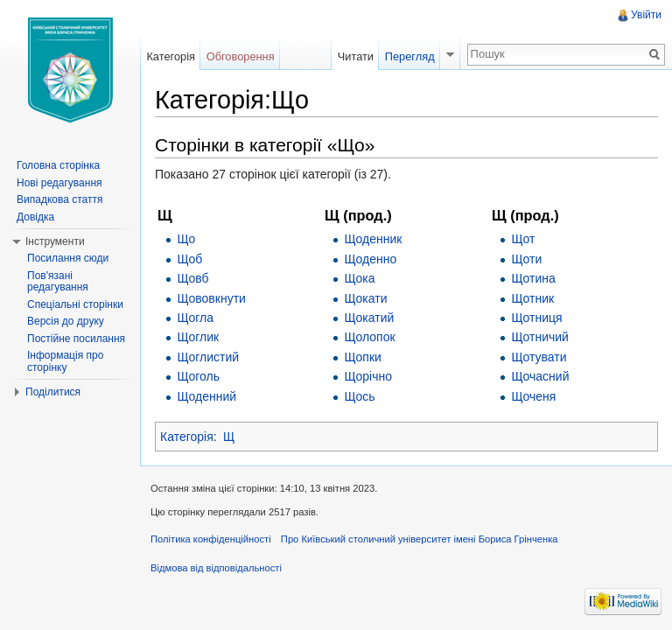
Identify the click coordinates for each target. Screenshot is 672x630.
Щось (359, 396)
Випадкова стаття (59, 199)
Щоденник (373, 239)
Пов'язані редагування (58, 282)
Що (186, 239)
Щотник (532, 298)
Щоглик (198, 337)
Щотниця (536, 318)
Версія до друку (66, 321)
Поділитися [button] (53, 392)
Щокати (365, 298)
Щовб (192, 278)
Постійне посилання (76, 339)
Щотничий (540, 337)
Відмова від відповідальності (216, 568)
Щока (359, 278)
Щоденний (206, 396)
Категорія (187, 437)
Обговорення (241, 56)
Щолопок (369, 337)
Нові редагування (59, 183)
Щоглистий (208, 357)
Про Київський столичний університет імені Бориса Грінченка (420, 539)
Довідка (35, 217)
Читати (356, 56)
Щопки (362, 357)
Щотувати (539, 357)
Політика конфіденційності (211, 539)
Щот (523, 239)
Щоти (526, 259)
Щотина (533, 278)
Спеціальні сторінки (75, 304)
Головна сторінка (58, 165)
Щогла (195, 318)
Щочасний (540, 376)
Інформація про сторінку (65, 361)
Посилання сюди (68, 258)
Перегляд (410, 56)
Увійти (646, 15)
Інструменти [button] (55, 241)
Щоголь (198, 376)
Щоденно (370, 259)
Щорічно (368, 376)
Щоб (189, 259)
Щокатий (369, 318)
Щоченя (533, 396)
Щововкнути (211, 298)
